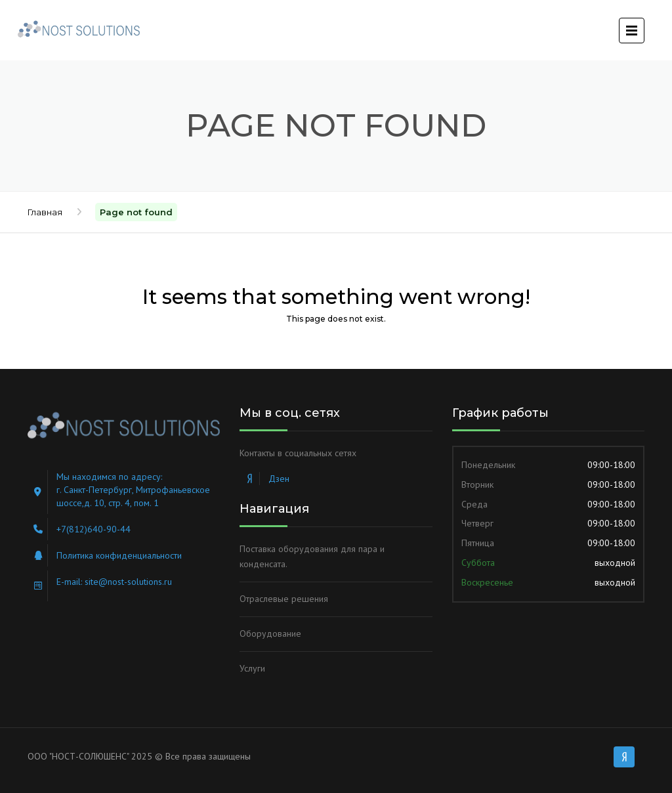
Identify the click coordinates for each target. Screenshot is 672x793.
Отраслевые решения (284, 599)
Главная (45, 212)
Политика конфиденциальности (119, 555)
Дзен (279, 479)
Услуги (252, 668)
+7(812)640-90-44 (94, 529)
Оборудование (270, 633)
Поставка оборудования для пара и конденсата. (312, 557)
